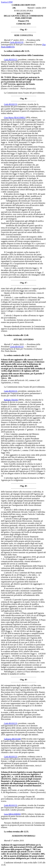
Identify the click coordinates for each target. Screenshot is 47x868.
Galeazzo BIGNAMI (12, 739)
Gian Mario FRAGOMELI (15, 118)
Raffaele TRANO (11, 400)
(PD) (28, 118)
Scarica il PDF (7, 2)
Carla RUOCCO (16, 42)
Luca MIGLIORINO (12, 814)
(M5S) (21, 400)
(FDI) (24, 739)
